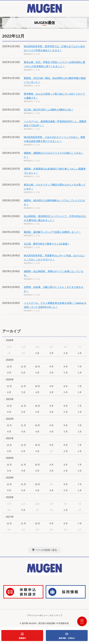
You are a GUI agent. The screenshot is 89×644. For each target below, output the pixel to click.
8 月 (66, 367)
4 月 (38, 353)
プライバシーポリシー (37, 615)
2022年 (10, 419)
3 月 (51, 353)
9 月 (51, 367)
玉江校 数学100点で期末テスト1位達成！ (47, 244)
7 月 (80, 367)
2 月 (66, 353)
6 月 (9, 373)
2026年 (10, 340)
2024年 (10, 380)
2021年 (10, 438)
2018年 (10, 497)
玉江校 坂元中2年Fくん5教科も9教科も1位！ (49, 110)
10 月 (37, 367)
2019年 (10, 478)
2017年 (10, 517)
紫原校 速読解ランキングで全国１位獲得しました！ (52, 232)
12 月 (9, 367)
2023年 (10, 399)
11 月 (23, 367)
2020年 (10, 458)
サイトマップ (56, 615)
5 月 (23, 373)
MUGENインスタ (32, 54)
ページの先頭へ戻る (46, 550)
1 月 (80, 353)
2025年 (10, 360)
